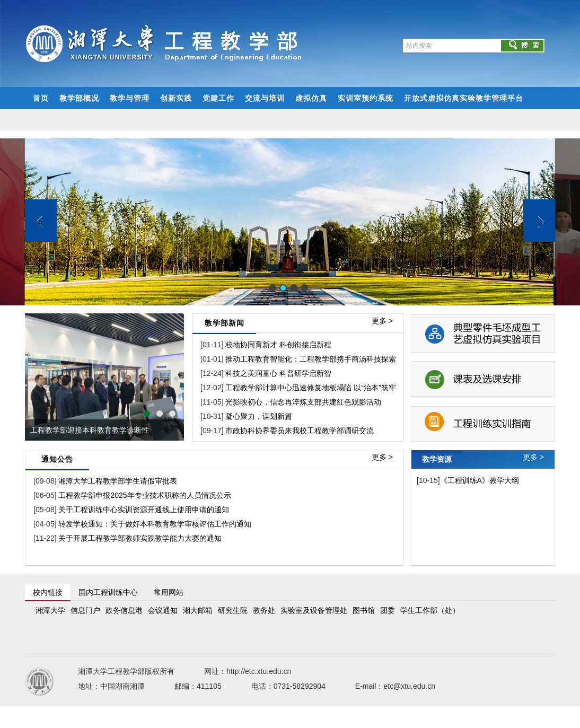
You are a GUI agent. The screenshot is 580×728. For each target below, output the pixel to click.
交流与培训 (265, 98)
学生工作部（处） (430, 610)
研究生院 (233, 610)
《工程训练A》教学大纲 (480, 480)
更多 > (382, 321)
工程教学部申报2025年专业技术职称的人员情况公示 (144, 495)
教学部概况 (79, 98)
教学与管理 (130, 98)
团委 (388, 610)
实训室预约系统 (366, 98)
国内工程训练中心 (108, 592)
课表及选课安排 (483, 374)
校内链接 (48, 592)
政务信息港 (124, 610)
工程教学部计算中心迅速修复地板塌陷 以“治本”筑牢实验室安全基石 (336, 388)
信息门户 (85, 610)
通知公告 (57, 459)
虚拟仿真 (311, 98)
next (171, 377)
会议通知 (163, 610)
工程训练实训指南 (483, 417)
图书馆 (364, 610)
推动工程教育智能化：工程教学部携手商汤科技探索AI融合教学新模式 (340, 359)
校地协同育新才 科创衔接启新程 (278, 345)
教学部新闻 (225, 323)
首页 (41, 98)
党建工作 (218, 98)
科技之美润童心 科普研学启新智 (278, 373)
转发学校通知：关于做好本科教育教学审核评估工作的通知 (154, 524)
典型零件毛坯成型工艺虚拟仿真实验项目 (483, 332)
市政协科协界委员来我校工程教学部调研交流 (300, 431)
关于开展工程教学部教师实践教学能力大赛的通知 (139, 538)
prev (38, 377)
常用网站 (169, 592)
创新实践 (176, 98)
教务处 (264, 610)
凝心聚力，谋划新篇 (259, 416)
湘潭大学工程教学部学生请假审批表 (117, 481)
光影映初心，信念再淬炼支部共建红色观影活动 (303, 402)
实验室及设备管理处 (314, 610)
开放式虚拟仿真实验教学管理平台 (464, 98)
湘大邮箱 (198, 610)
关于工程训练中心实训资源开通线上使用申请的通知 (143, 510)
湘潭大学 (50, 610)
